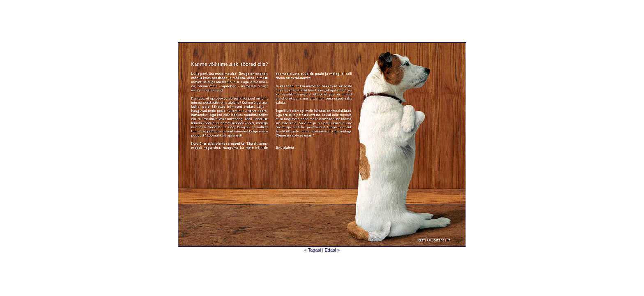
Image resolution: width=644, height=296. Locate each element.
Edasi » (332, 250)
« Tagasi (313, 250)
